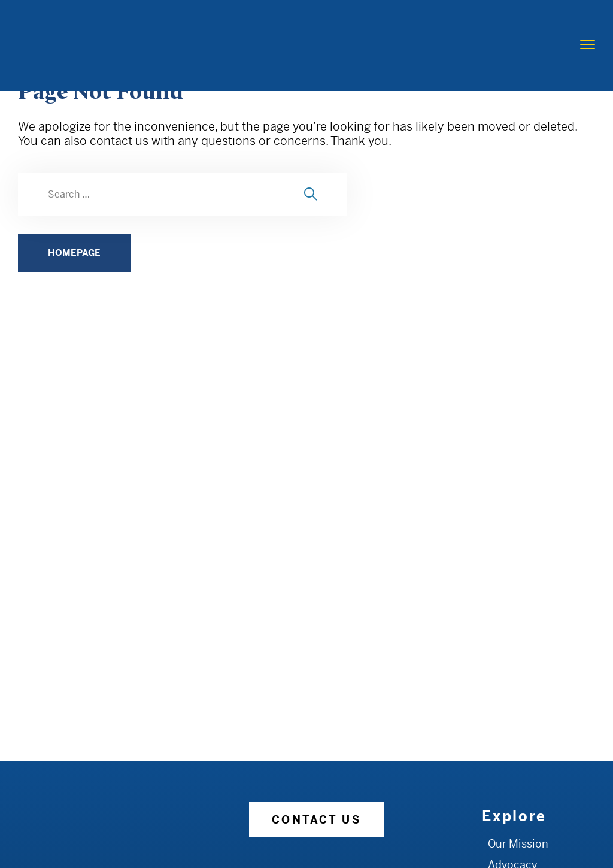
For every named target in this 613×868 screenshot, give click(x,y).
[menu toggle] (588, 45)
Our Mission (518, 844)
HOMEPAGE (74, 252)
